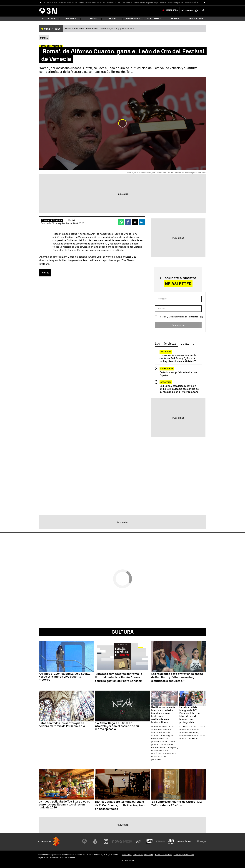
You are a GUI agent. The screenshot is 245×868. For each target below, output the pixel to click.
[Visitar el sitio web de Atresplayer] (186, 841)
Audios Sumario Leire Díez (55, 2)
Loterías (91, 19)
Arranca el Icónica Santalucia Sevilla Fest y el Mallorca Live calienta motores (65, 677)
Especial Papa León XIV (156, 2)
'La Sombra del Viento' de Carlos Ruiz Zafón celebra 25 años (176, 804)
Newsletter (196, 19)
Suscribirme (178, 325)
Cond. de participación (184, 855)
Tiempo (112, 19)
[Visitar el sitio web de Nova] (117, 841)
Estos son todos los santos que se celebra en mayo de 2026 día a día (62, 725)
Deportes (70, 19)
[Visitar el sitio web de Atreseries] (139, 841)
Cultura (123, 632)
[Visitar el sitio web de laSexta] (95, 841)
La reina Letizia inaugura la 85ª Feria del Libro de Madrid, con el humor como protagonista (190, 715)
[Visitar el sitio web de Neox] (106, 841)
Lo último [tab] (187, 344)
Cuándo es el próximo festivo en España (178, 374)
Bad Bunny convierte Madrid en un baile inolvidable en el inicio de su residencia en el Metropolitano (179, 389)
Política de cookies (163, 855)
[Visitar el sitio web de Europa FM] (160, 841)
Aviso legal (127, 855)
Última (171, 10)
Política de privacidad (143, 855)
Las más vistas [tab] (165, 344)
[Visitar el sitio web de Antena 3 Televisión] (84, 841)
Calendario (167, 369)
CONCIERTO (166, 382)
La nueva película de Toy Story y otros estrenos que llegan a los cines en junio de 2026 (64, 804)
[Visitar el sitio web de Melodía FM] (171, 841)
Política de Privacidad (188, 317)
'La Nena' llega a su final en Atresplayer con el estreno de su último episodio (117, 726)
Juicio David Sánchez (116, 2)
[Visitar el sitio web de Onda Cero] (150, 841)
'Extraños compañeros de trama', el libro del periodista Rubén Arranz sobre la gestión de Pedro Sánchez (119, 677)
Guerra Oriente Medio (136, 2)
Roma (45, 273)
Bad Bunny (166, 352)
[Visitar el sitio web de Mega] (128, 841)
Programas (133, 19)
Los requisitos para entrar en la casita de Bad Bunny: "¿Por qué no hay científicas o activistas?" (178, 358)
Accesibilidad (128, 860)
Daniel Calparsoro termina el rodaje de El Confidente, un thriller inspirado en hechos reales (121, 805)
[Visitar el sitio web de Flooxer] (201, 841)
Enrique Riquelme (176, 2)
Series (175, 19)
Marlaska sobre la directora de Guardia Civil (86, 2)
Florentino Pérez (192, 2)
